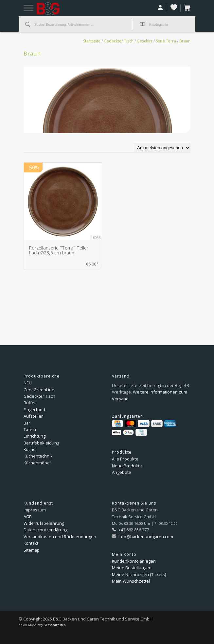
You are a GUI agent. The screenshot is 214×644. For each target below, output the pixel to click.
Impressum (35, 510)
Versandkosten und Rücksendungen (60, 537)
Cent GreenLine (39, 390)
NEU (28, 383)
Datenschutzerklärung (45, 530)
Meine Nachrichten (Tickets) (139, 574)
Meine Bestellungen (132, 568)
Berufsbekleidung (41, 443)
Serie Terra (166, 41)
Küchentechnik (38, 456)
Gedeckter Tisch (119, 41)
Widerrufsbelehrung (44, 523)
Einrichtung (35, 436)
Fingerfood (34, 410)
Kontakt (31, 543)
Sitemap (32, 550)
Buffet (30, 403)
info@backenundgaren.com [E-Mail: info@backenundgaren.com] (145, 537)
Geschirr (145, 41)
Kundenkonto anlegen (134, 561)
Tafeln (30, 429)
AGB (28, 517)
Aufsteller (33, 416)
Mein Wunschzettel (131, 581)
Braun (185, 41)
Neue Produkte (127, 466)
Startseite (92, 41)
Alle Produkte (125, 459)
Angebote (122, 472)
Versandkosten (55, 625)
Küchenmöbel (37, 463)
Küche (30, 449)
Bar (27, 423)
